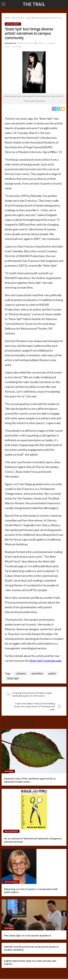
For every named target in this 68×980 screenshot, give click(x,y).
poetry (8, 47)
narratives (51, 43)
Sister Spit (16, 47)
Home (7, 18)
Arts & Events (13, 24)
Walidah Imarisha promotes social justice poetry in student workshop (31, 948)
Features (9, 771)
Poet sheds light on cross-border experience (27, 936)
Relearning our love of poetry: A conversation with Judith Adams (31, 891)
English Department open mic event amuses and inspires (30, 962)
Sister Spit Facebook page (46, 661)
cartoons (41, 43)
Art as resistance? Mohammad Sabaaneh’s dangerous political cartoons (33, 840)
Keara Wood (10, 43)
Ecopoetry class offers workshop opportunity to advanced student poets (30, 780)
